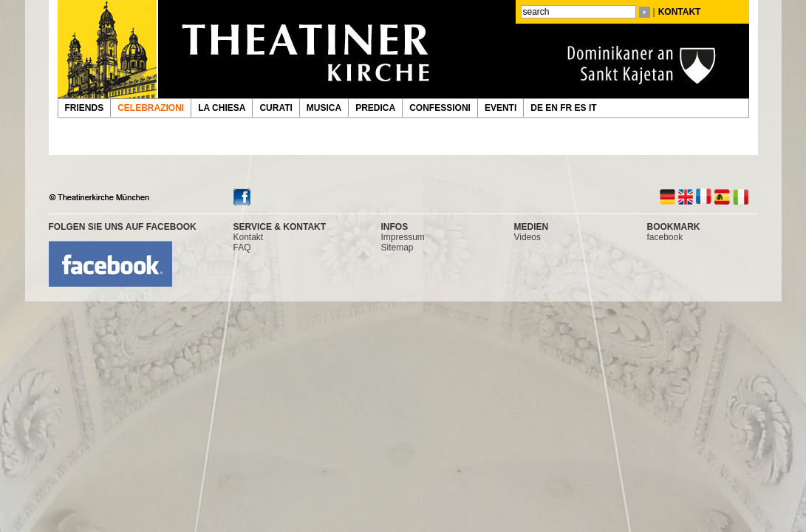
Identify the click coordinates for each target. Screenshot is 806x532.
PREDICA (375, 108)
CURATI (276, 108)
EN (553, 108)
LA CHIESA (222, 108)
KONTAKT (680, 12)
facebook (665, 237)
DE (538, 108)
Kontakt (249, 237)
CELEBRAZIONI (151, 108)
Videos (527, 237)
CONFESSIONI (440, 108)
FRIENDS (85, 108)
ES (582, 108)
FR (567, 108)
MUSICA (324, 108)
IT (594, 108)
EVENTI (501, 108)
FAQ (242, 248)
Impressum (403, 237)
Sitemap (397, 248)
